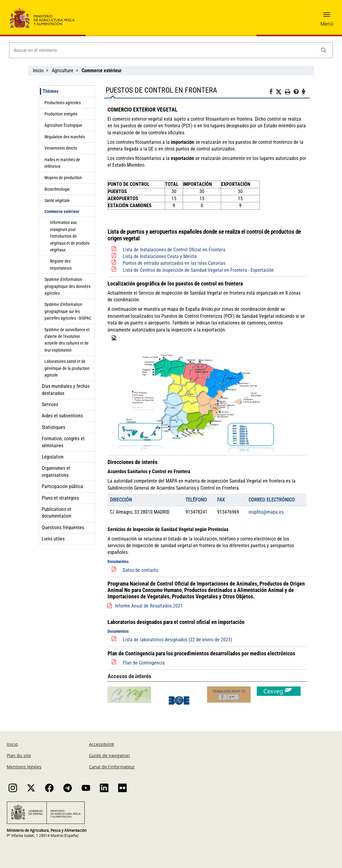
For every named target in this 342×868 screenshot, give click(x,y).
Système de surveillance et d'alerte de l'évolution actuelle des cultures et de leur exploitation (67, 340)
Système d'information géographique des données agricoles (67, 286)
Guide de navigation (109, 755)
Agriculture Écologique (63, 125)
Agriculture (63, 71)
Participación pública (62, 486)
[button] (327, 17)
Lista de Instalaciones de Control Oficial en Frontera (174, 250)
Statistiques (53, 427)
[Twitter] (280, 92)
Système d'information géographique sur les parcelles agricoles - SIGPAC (68, 311)
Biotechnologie (57, 189)
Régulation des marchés (65, 137)
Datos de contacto (141, 570)
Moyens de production (63, 178)
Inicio (38, 71)
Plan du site (19, 755)
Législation (53, 457)
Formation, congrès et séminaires (63, 442)
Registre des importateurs (61, 264)
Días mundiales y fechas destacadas (66, 390)
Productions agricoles (63, 103)
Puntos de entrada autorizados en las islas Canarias (174, 263)
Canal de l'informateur (112, 767)
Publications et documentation (56, 513)
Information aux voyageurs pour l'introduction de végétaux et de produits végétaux (70, 236)
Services (50, 404)
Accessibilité (102, 744)
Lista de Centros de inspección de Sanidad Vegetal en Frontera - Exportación (198, 270)
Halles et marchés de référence (62, 163)
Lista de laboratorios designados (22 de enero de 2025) (177, 640)
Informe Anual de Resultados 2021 (149, 606)
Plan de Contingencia (144, 663)
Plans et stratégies (60, 498)
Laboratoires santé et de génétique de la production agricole (67, 368)
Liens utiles (53, 539)
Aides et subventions (62, 416)
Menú (327, 24)
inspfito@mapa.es (266, 512)
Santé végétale (57, 200)
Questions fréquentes (63, 528)
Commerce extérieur (62, 211)
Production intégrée (61, 114)
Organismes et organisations (56, 471)
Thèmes (51, 91)
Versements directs (61, 148)
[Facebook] (272, 93)
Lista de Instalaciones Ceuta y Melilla (160, 256)
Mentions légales (24, 767)
